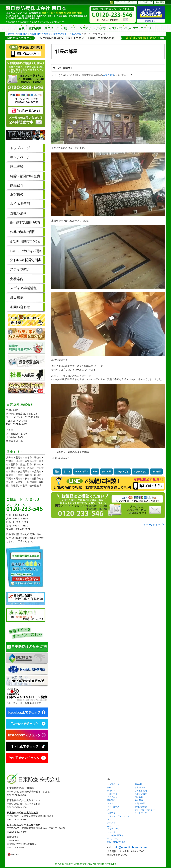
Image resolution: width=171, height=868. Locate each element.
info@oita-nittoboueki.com (130, 847)
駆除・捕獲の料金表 (116, 842)
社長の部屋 (140, 804)
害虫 (22, 28)
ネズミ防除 (109, 75)
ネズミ (49, 28)
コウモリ (147, 28)
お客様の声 (140, 787)
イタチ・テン (124, 28)
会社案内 (139, 800)
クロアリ (111, 823)
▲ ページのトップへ (154, 525)
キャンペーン (113, 839)
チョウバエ (112, 791)
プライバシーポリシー (145, 810)
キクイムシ (112, 797)
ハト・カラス (82, 471)
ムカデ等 (100, 28)
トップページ (113, 784)
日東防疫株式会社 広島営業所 (23, 813)
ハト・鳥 (62, 28)
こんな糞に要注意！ (116, 835)
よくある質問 (141, 791)
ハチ (73, 28)
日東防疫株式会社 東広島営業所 (24, 825)
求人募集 (139, 797)
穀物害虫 (35, 28)
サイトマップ (141, 813)
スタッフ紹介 (141, 794)
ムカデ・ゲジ (122, 471)
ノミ (109, 820)
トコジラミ (112, 794)
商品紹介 (139, 784)
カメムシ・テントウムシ (118, 816)
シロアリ (85, 28)
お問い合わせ (141, 807)
